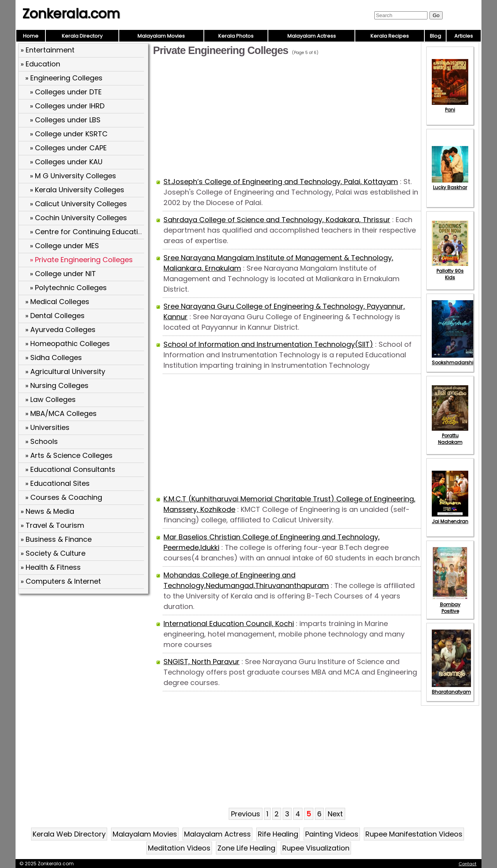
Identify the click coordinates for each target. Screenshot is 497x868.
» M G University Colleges (73, 176)
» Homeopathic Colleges (68, 344)
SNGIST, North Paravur (202, 662)
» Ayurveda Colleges (60, 330)
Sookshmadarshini (455, 359)
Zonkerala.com (71, 14)
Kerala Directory (82, 36)
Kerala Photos (236, 36)
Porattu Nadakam (450, 436)
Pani (450, 106)
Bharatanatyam (451, 689)
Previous (246, 814)
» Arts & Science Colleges (69, 455)
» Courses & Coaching (64, 497)
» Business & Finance (56, 539)
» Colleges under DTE (66, 92)
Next (335, 814)
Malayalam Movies (161, 36)
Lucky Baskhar (450, 184)
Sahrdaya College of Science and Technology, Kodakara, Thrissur (277, 220)
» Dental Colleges (55, 316)
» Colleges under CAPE (68, 148)
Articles (464, 36)
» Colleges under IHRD (67, 106)
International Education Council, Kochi (229, 624)
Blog (435, 36)
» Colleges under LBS (65, 120)
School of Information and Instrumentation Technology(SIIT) (268, 344)
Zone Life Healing (246, 848)
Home (31, 36)
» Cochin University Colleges (78, 218)
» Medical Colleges (57, 302)
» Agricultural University (65, 371)
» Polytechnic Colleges (68, 288)
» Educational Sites (57, 483)
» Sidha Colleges (54, 357)
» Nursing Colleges (57, 385)
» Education (40, 64)
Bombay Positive (450, 604)
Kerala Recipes (390, 36)
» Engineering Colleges (64, 78)
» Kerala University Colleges (77, 190)
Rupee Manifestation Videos (414, 834)
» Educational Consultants (70, 469)
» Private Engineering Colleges (81, 260)
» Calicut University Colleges (78, 204)
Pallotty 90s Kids (450, 271)
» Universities (47, 427)
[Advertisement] (84, 653)
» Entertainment (48, 50)
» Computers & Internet (61, 581)
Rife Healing (278, 834)
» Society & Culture (53, 553)
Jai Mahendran (450, 518)
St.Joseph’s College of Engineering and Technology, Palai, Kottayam (281, 182)
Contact (467, 864)
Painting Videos (332, 834)
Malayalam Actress (312, 36)
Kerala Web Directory (69, 834)
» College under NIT (63, 274)
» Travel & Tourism (52, 525)
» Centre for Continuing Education (88, 232)
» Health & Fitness (51, 567)
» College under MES (64, 246)
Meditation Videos (179, 848)
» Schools (42, 441)
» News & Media (47, 511)
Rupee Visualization (316, 848)
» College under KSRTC (69, 134)
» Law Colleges (50, 399)
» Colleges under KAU (66, 162)
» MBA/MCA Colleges (61, 413)
